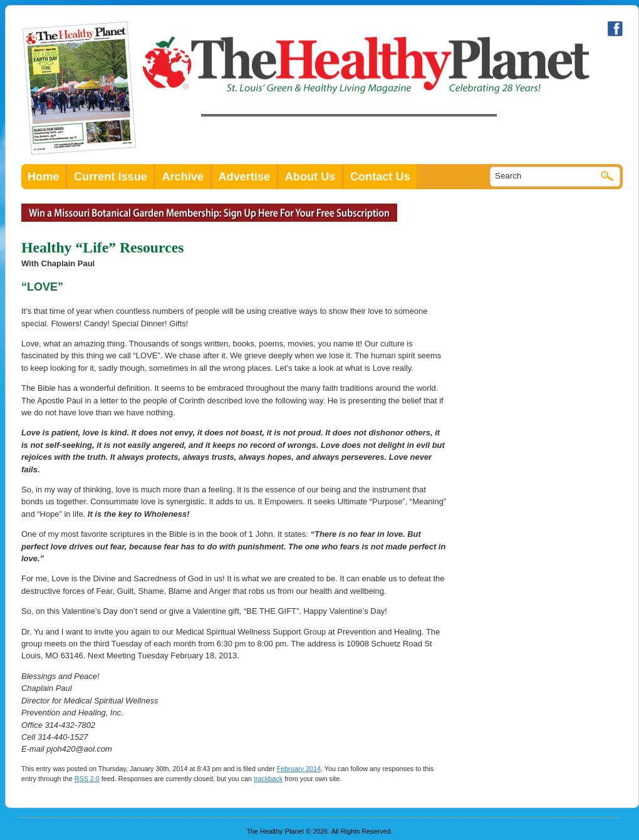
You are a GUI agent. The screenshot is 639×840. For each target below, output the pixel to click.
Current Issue (111, 177)
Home (43, 177)
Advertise (245, 177)
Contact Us (380, 177)
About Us (310, 177)
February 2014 (299, 769)
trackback (268, 779)
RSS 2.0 (87, 779)
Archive (183, 177)
